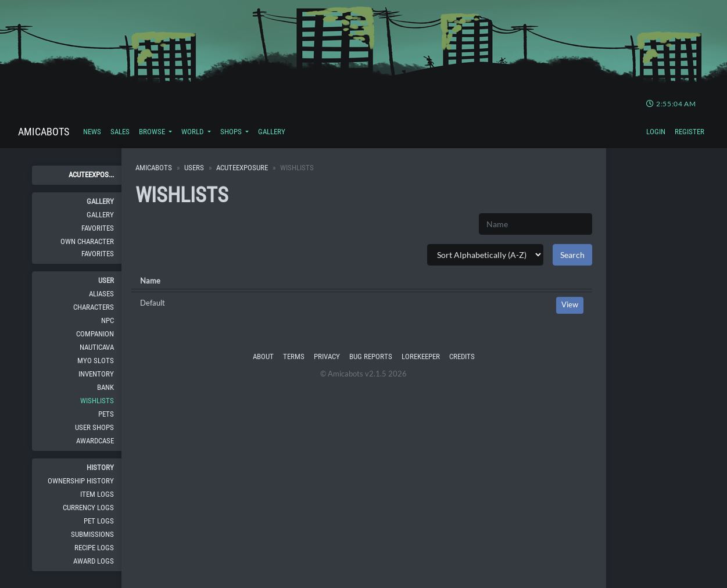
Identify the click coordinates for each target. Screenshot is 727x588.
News (92, 132)
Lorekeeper (421, 356)
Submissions (92, 534)
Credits (462, 356)
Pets (106, 414)
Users (194, 168)
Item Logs (97, 494)
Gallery (272, 132)
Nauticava (97, 347)
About (263, 356)
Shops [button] (232, 132)
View (570, 305)
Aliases (101, 294)
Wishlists (97, 401)
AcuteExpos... (91, 175)
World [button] (193, 132)
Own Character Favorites (87, 247)
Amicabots (44, 132)
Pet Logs (99, 521)
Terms (294, 356)
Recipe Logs (94, 548)
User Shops (94, 427)
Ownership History (81, 481)
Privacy (327, 356)
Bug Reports (371, 356)
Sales (120, 132)
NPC (108, 320)
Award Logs (94, 561)
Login (656, 132)
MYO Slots (96, 361)
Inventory (96, 374)
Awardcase (95, 441)
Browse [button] (153, 132)
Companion (95, 334)
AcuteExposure (242, 168)
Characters (94, 307)
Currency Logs (88, 508)
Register (690, 132)
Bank (105, 387)
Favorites (98, 228)
